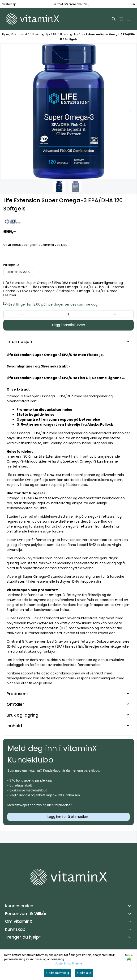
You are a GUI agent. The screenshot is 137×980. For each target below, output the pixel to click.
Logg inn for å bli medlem (68, 817)
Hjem (6, 34)
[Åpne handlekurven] (121, 19)
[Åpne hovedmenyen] (129, 19)
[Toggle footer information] (130, 906)
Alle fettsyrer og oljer (66, 34)
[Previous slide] (7, 111)
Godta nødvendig (58, 973)
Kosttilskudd (19, 34)
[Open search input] (114, 19)
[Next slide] (130, 111)
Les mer (10, 295)
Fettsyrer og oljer (40, 34)
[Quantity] (69, 314)
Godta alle (84, 973)
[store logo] (33, 19)
